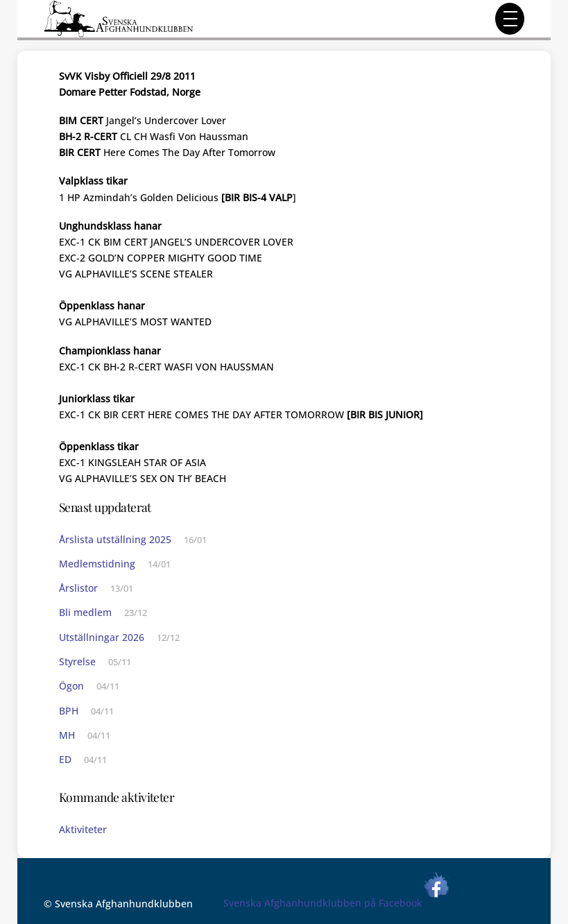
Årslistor (78, 588)
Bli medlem (85, 612)
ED (65, 759)
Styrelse (77, 661)
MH (67, 735)
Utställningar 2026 (102, 637)
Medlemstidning (97, 564)
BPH (69, 711)
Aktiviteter (83, 829)
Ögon (71, 686)
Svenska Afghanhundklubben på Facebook (337, 903)
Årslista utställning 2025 (115, 539)
